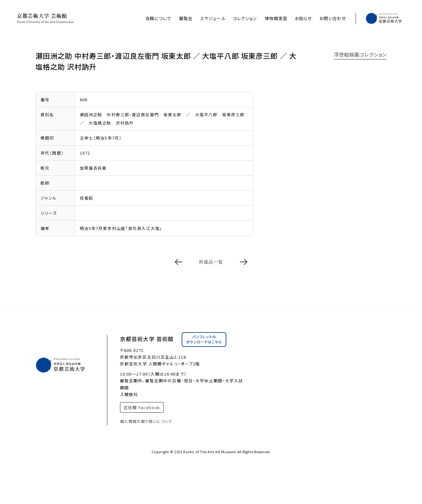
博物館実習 (276, 18)
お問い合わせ (333, 18)
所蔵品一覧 (211, 262)
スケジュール (213, 18)
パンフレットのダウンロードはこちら (204, 339)
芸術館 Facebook (142, 407)
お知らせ (303, 18)
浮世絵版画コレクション (360, 54)
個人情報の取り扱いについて (146, 421)
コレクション (245, 18)
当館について (158, 18)
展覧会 (186, 18)
